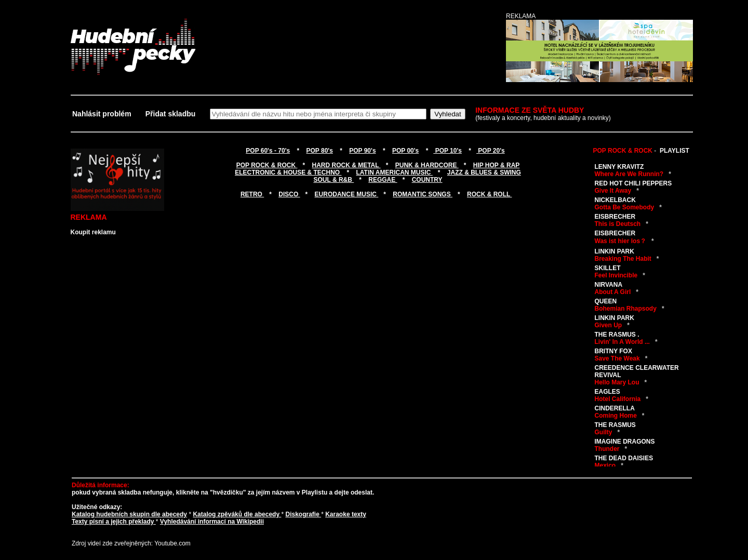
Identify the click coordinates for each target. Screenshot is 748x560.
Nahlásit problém (103, 114)
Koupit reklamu (93, 232)
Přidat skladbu (170, 114)
